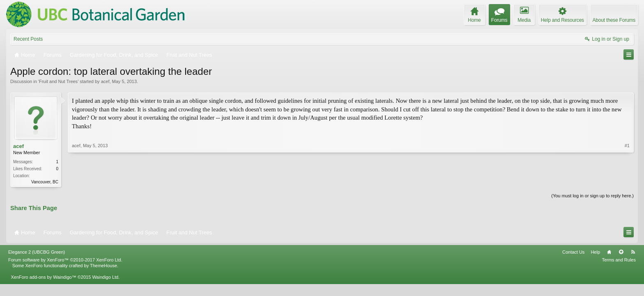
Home (609, 252)
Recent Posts (28, 39)
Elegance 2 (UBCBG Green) (37, 252)
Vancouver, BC (45, 182)
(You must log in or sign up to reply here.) (592, 196)
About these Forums (614, 20)
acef (105, 81)
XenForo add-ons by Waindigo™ (43, 277)
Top (621, 252)
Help (595, 252)
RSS (633, 252)
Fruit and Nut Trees (58, 81)
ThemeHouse (103, 266)
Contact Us (573, 252)
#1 (627, 146)
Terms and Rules (619, 260)
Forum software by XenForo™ (65, 260)
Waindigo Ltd (105, 277)
